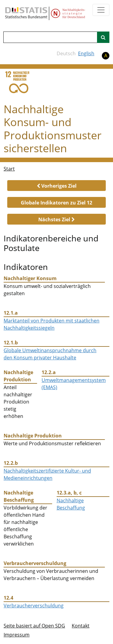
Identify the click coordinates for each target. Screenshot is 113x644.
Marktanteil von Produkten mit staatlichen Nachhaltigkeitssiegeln (52, 324)
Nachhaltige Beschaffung (71, 504)
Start (9, 169)
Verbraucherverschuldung (34, 606)
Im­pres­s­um (17, 635)
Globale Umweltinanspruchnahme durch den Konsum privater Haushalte (50, 354)
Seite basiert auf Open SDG (34, 626)
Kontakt (81, 626)
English (86, 53)
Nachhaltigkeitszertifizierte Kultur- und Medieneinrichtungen (47, 474)
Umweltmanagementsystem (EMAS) (74, 384)
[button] (56, 186)
